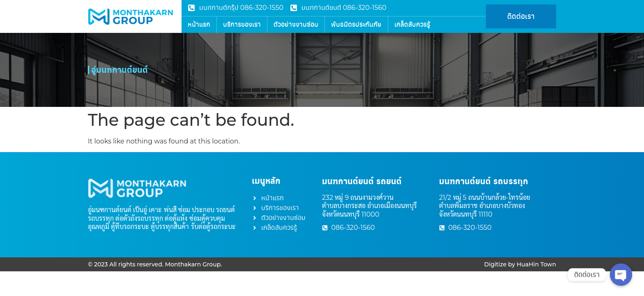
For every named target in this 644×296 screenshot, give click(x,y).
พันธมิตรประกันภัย (356, 24)
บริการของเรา (242, 24)
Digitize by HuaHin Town (520, 264)
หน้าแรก (199, 24)
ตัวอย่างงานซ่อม (296, 24)
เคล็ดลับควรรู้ (412, 24)
